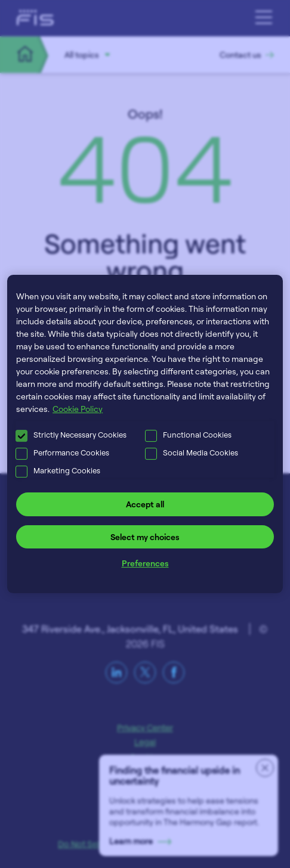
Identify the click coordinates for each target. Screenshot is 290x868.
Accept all (145, 504)
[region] (145, 434)
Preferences (145, 563)
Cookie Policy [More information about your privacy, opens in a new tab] (78, 409)
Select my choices (145, 537)
